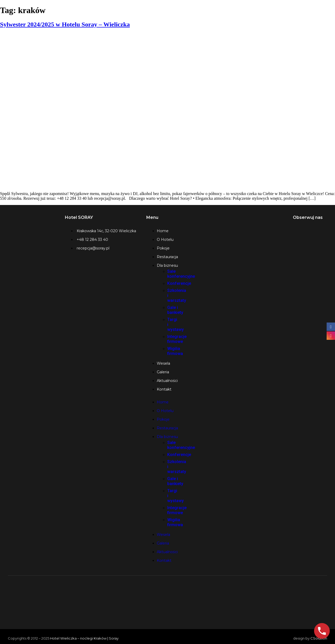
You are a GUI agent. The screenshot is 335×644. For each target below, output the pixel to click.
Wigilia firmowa (175, 351)
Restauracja (167, 257)
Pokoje (163, 248)
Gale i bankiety (175, 310)
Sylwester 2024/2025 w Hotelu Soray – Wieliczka (65, 24)
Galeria (163, 372)
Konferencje (179, 283)
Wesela (163, 363)
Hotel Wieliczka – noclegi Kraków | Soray (84, 638)
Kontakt (164, 389)
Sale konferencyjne (181, 274)
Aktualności (167, 381)
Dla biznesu (167, 265)
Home (163, 231)
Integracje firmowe (177, 339)
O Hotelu (165, 240)
